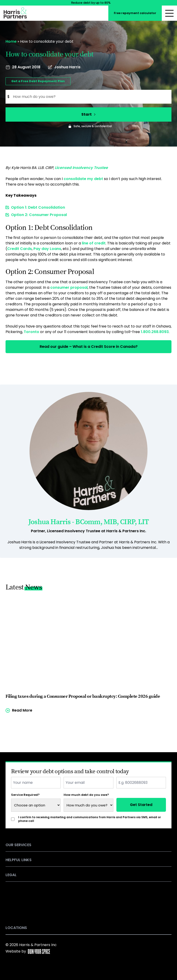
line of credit (94, 243)
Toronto (31, 332)
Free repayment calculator (135, 13)
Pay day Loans (47, 249)
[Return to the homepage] (15, 12)
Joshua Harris (67, 67)
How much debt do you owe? (86, 795)
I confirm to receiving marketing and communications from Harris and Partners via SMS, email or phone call (90, 819)
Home (11, 41)
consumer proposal (69, 287)
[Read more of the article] (88, 655)
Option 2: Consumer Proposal (39, 215)
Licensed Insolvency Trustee (81, 168)
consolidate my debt (83, 179)
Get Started (141, 805)
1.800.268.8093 (155, 332)
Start (89, 114)
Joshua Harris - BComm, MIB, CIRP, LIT (88, 522)
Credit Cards (19, 249)
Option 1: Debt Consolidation (38, 207)
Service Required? (25, 795)
